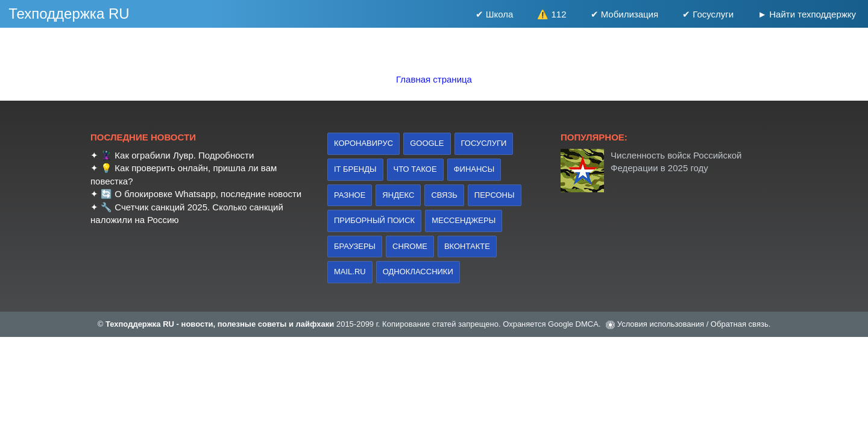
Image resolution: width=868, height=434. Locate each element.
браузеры (355, 246)
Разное (350, 195)
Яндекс (398, 195)
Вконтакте (467, 246)
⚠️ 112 (552, 14)
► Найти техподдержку (807, 14)
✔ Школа (495, 14)
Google (427, 143)
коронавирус (363, 143)
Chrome (410, 246)
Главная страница (434, 79)
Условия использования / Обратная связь (693, 324)
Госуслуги (484, 143)
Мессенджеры (464, 220)
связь (444, 195)
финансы (474, 169)
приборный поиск (374, 220)
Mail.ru (350, 272)
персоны (495, 195)
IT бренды (355, 169)
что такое (415, 169)
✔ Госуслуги (708, 14)
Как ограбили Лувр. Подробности (184, 155)
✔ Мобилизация (625, 14)
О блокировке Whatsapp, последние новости (208, 194)
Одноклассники (418, 272)
